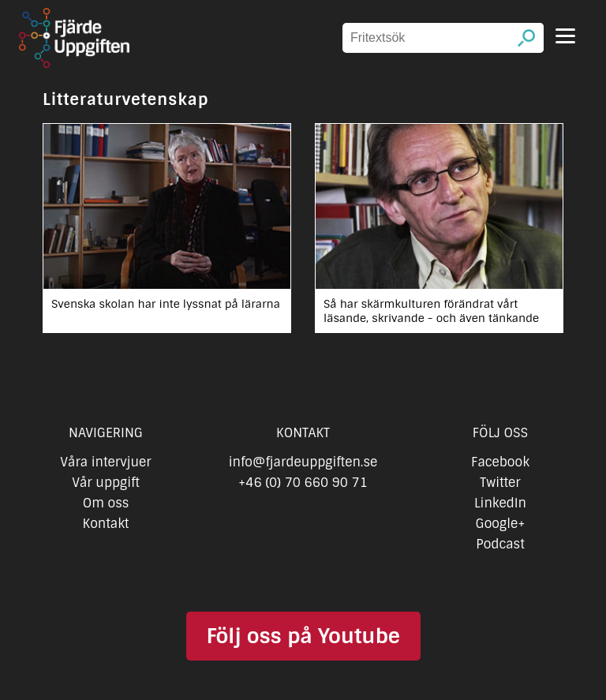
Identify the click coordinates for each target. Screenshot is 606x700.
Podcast (500, 544)
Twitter (500, 483)
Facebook (500, 462)
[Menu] (565, 36)
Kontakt (106, 524)
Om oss (106, 503)
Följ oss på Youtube (303, 636)
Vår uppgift (106, 483)
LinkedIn (500, 503)
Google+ (501, 524)
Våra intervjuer (106, 462)
